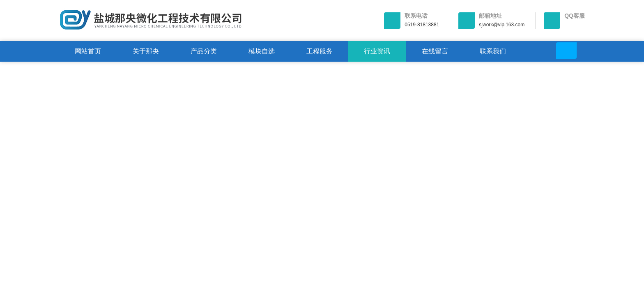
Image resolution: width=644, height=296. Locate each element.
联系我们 (493, 51)
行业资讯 (377, 51)
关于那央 (146, 51)
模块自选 (262, 51)
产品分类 (204, 51)
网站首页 (88, 51)
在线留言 (435, 51)
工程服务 (320, 51)
